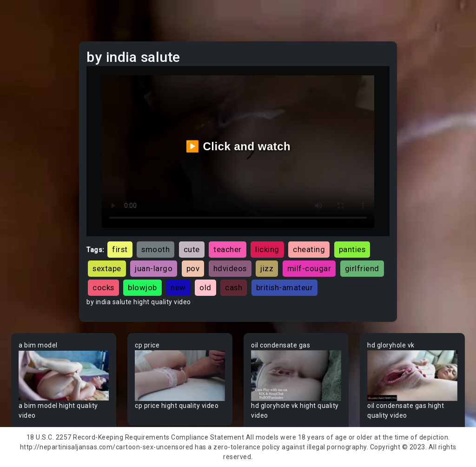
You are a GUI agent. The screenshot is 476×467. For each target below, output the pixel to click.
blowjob (142, 287)
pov (193, 268)
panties (352, 249)
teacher (228, 249)
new (178, 287)
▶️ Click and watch (238, 146)
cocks (103, 287)
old (205, 287)
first (120, 249)
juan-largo (154, 268)
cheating (309, 249)
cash (234, 287)
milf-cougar (309, 268)
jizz (267, 268)
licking (267, 249)
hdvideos (230, 268)
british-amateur (285, 287)
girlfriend (362, 268)
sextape (107, 268)
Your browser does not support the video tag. (64, 376)
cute (192, 249)
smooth (155, 249)
